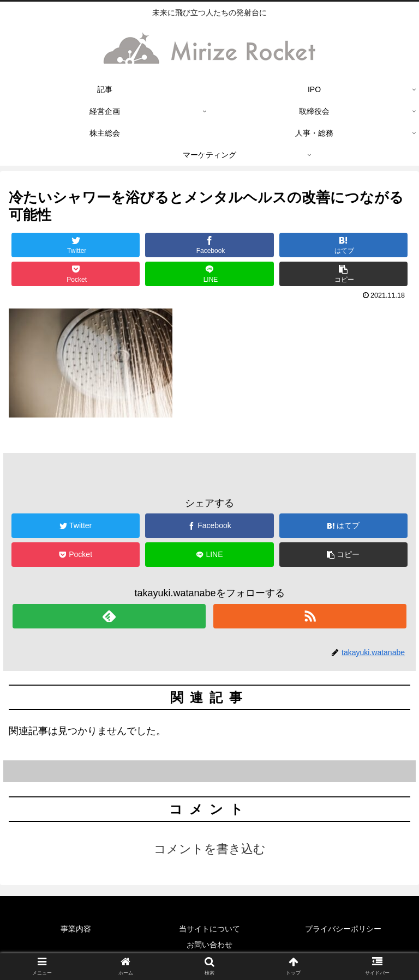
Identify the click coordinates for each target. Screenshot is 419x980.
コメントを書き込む (210, 849)
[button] (344, 274)
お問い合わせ (209, 945)
